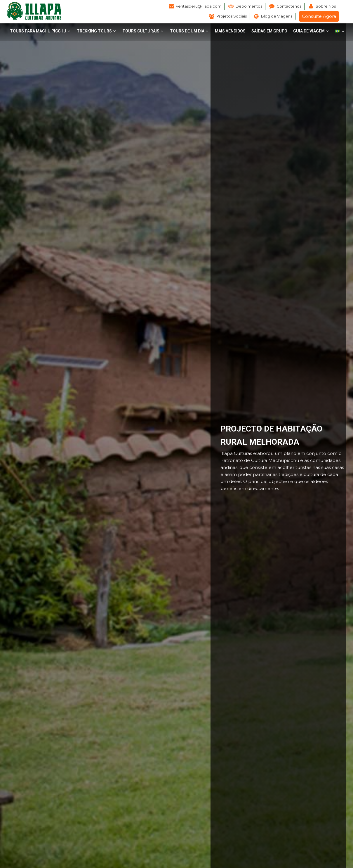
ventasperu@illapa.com (199, 6)
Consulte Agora (319, 16)
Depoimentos (249, 6)
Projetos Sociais (232, 16)
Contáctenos (289, 6)
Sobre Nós (326, 6)
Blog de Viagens (277, 16)
